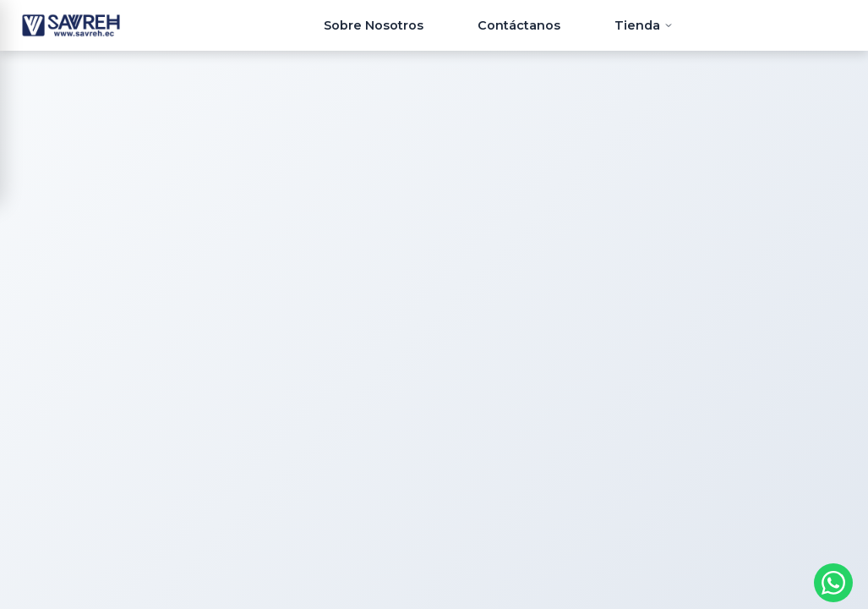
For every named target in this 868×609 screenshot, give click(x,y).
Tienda (644, 25)
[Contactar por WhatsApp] (833, 583)
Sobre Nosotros (374, 25)
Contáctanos (519, 25)
